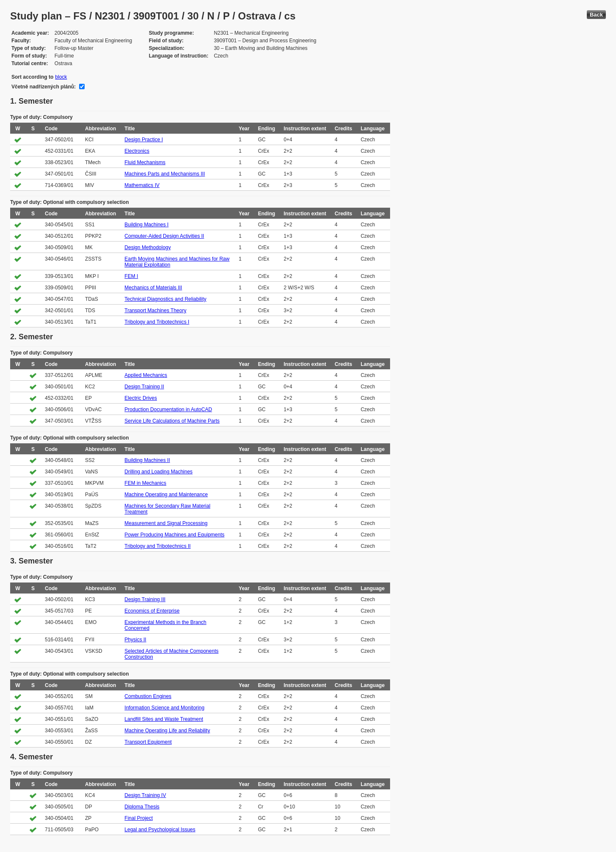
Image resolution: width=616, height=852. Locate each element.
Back (596, 15)
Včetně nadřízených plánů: (44, 87)
